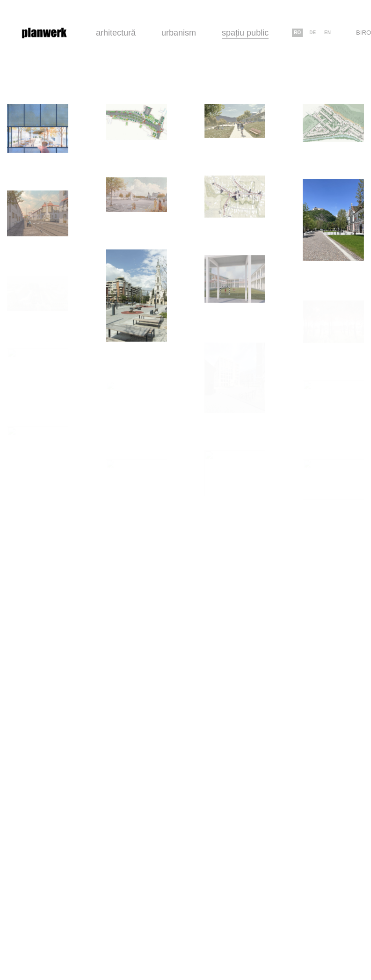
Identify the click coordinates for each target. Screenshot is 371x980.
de (313, 33)
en (327, 33)
